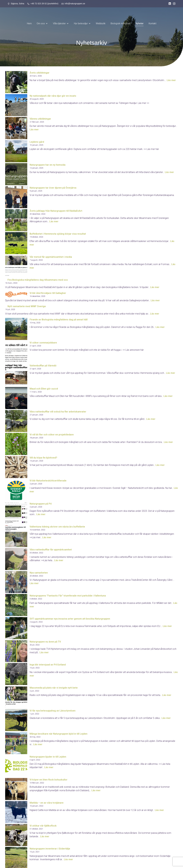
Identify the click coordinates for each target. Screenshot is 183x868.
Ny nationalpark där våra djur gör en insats (53, 96)
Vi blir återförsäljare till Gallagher (48, 293)
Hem (29, 23)
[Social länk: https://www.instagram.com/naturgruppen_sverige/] (173, 4)
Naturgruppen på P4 (41, 504)
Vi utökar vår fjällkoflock (43, 826)
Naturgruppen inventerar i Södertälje (50, 849)
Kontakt (152, 23)
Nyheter (139, 23)
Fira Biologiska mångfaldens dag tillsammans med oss (38, 280)
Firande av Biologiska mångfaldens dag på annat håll (59, 319)
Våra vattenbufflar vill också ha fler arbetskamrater (58, 411)
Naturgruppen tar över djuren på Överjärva (53, 188)
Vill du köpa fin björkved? (43, 458)
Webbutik (101, 23)
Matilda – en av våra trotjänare (47, 803)
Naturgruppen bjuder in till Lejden (48, 757)
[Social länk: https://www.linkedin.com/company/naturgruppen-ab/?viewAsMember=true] (169, 4)
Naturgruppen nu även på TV (45, 642)
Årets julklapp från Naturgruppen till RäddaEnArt (56, 211)
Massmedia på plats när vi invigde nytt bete (54, 688)
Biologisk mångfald (120, 23)
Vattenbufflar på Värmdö (43, 365)
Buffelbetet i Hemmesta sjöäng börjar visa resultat (58, 234)
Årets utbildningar (39, 73)
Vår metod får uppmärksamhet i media (51, 257)
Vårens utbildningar (40, 119)
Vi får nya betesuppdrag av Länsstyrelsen (53, 711)
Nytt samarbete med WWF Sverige (27, 306)
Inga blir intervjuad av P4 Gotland (48, 664)
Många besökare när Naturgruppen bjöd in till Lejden (58, 734)
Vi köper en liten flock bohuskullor (48, 780)
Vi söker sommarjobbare (43, 343)
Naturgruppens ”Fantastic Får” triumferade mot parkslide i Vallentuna (68, 596)
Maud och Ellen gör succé (44, 389)
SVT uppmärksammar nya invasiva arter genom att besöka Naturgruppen (70, 619)
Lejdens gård (37, 142)
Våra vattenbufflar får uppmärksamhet (51, 549)
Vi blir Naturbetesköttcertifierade (48, 480)
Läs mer (171, 80)
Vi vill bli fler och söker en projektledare (52, 434)
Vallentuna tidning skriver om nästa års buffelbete (57, 527)
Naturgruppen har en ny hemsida (48, 165)
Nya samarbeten (39, 573)
